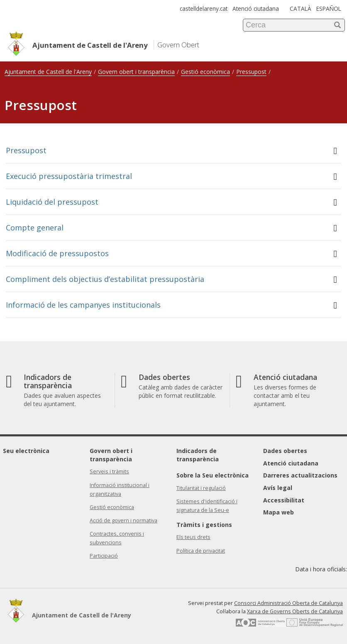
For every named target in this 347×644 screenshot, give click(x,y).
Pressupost (251, 72)
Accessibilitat (284, 500)
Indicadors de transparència (198, 455)
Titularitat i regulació (201, 488)
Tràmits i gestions (204, 525)
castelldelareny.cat (204, 9)
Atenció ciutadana (256, 9)
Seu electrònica (26, 451)
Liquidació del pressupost (171, 202)
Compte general (171, 228)
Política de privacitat (201, 551)
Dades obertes (285, 451)
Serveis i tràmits (109, 471)
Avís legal (278, 488)
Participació (104, 556)
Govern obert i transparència (136, 72)
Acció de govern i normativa (123, 520)
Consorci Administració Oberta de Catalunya (288, 603)
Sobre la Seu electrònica (213, 475)
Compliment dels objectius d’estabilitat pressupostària (171, 279)
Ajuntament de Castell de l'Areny (48, 72)
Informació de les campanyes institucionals (171, 305)
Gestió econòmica (205, 72)
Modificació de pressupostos (171, 253)
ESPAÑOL (329, 9)
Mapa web (279, 512)
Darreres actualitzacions (300, 475)
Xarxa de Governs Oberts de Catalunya (295, 611)
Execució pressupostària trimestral (171, 176)
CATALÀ (301, 9)
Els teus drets (193, 537)
